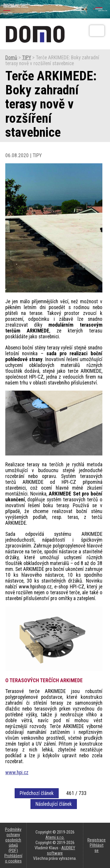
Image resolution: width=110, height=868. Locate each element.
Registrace (97, 840)
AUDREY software (61, 850)
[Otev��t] (97, 31)
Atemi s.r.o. (55, 837)
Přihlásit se (97, 848)
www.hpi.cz (17, 772)
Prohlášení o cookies (13, 858)
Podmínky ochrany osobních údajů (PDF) (13, 840)
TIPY (27, 58)
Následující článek (54, 804)
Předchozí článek (37, 793)
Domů (11, 58)
